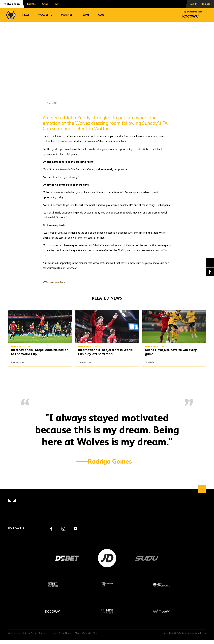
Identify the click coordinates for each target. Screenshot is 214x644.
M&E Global (107, 611)
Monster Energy (107, 585)
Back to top (202, 489)
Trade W (161, 611)
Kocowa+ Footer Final (53, 611)
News (26, 15)
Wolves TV (45, 15)
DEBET (67, 558)
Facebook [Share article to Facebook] (210, 272)
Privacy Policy (30, 633)
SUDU (147, 558)
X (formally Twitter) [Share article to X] (210, 263)
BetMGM (53, 585)
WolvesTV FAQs (89, 633)
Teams (85, 15)
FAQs (76, 633)
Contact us (44, 633)
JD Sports (107, 558)
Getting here (14, 633)
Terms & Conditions (62, 633)
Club (101, 15)
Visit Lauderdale (161, 585)
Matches (67, 15)
